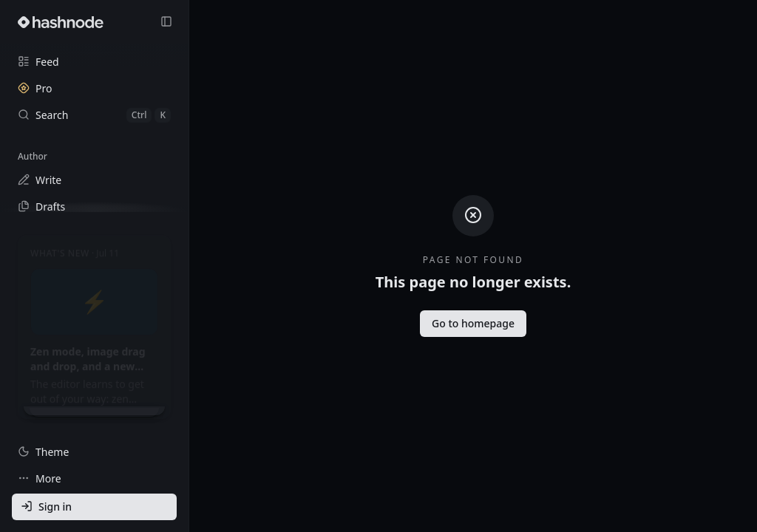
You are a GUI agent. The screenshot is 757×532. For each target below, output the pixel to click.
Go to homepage (473, 323)
